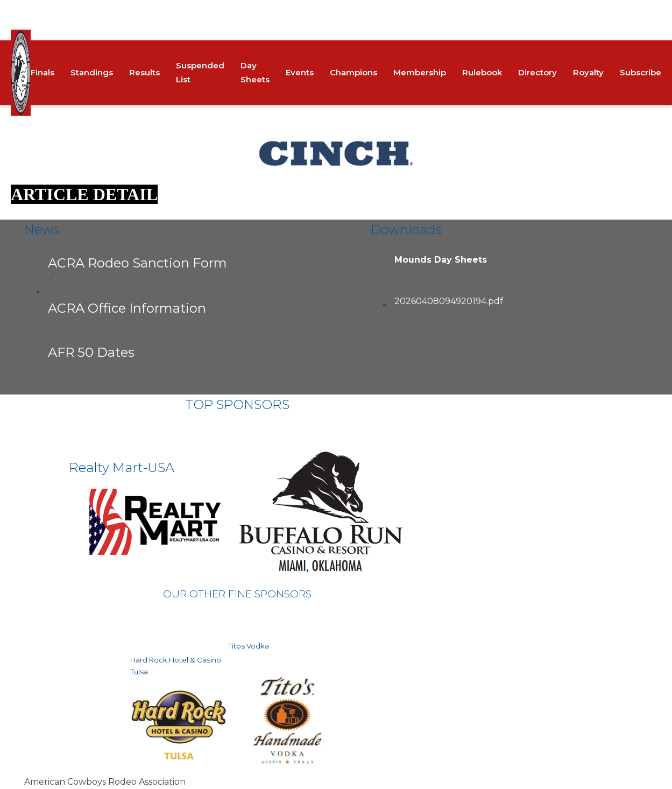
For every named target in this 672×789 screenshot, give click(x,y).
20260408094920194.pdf (449, 301)
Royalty (588, 72)
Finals (43, 72)
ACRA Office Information (127, 308)
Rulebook (482, 72)
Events (300, 72)
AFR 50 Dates (91, 352)
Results (144, 72)
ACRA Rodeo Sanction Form (137, 265)
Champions (353, 72)
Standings (92, 72)
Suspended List (200, 72)
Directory (537, 72)
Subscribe (641, 72)
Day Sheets (255, 72)
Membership (420, 72)
